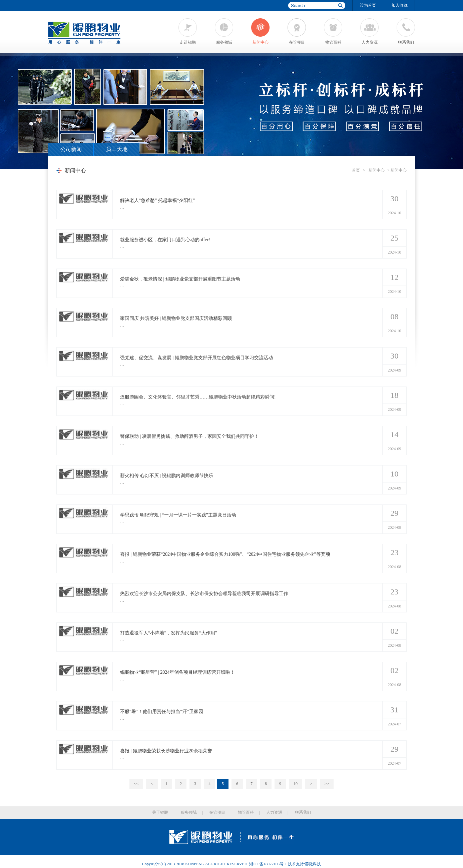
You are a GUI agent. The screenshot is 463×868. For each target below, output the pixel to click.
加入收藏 (400, 5)
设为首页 (368, 5)
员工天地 (117, 149)
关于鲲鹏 (160, 812)
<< (136, 784)
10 (296, 784)
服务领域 (224, 42)
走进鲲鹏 (188, 42)
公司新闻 (71, 149)
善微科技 (313, 864)
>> (327, 784)
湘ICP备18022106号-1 (268, 864)
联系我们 (406, 42)
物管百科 (333, 42)
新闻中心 (261, 42)
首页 (356, 170)
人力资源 (370, 42)
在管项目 (297, 42)
